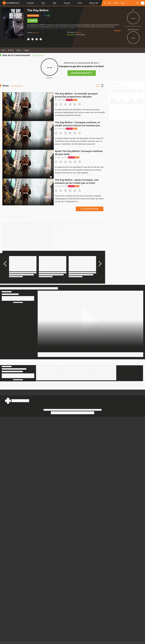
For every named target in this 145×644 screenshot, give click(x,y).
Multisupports (33, 16)
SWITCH (116, 3)
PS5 (45, 16)
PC (105, 3)
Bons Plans (94, 3)
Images (26, 50)
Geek (55, 3)
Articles (11, 50)
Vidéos (19, 50)
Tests (80, 3)
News (3, 50)
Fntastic (79, 32)
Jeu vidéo (69, 100)
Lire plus (117, 30)
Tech (43, 3)
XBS (110, 3)
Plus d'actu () (90, 209)
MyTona (36, 32)
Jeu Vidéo (30, 3)
